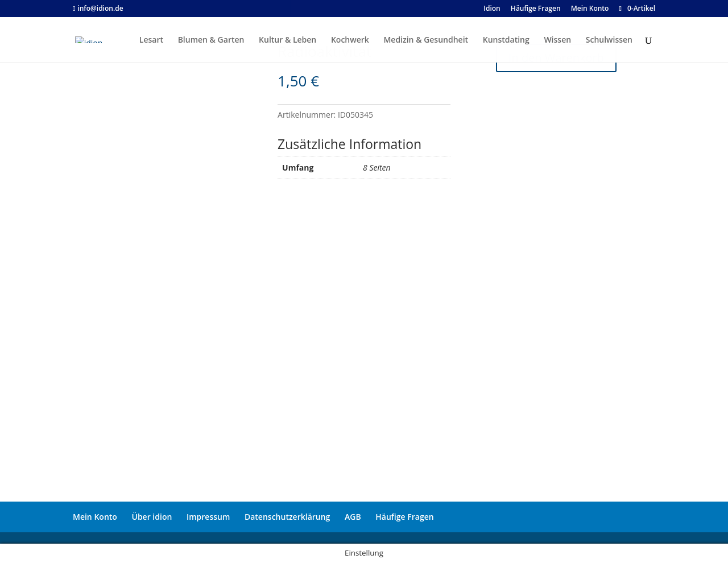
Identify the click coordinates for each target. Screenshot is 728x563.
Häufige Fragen (404, 517)
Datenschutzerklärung (287, 517)
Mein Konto (95, 517)
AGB (353, 517)
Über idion (152, 517)
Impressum (208, 517)
